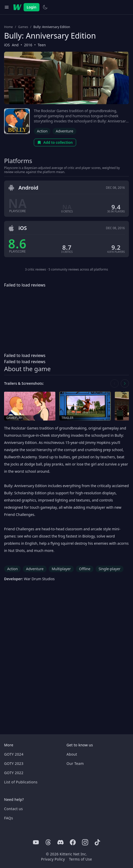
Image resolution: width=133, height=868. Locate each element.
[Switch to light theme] (45, 7)
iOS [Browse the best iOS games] (7, 45)
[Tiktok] (97, 842)
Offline (85, 569)
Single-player (110, 569)
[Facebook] (73, 842)
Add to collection (55, 142)
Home (8, 27)
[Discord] (60, 842)
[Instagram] (85, 842)
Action (42, 131)
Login (32, 7)
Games (23, 27)
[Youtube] (36, 842)
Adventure (64, 131)
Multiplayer (61, 569)
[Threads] (48, 842)
